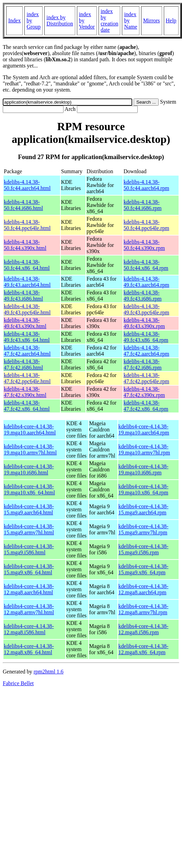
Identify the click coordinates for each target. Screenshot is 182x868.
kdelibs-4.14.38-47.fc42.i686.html (23, 364)
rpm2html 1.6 (49, 672)
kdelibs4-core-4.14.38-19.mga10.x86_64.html (29, 489)
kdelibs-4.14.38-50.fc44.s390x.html (25, 245)
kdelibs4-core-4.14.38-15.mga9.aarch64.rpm (144, 509)
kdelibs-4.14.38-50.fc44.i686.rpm (143, 205)
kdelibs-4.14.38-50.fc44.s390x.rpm (144, 245)
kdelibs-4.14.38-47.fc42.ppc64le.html (27, 378)
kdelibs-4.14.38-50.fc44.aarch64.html (27, 185)
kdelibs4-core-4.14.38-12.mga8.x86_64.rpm (144, 649)
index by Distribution (60, 20)
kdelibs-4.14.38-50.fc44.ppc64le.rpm (146, 225)
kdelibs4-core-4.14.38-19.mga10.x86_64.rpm (144, 489)
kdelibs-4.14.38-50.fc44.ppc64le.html (27, 225)
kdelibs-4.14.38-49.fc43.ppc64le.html (27, 309)
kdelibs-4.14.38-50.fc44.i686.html (23, 205)
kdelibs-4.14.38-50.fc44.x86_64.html (27, 265)
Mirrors (152, 20)
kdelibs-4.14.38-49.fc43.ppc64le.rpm (146, 309)
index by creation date (110, 20)
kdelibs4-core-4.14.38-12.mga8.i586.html (29, 629)
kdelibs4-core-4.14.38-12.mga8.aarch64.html (29, 589)
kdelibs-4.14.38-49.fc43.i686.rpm (143, 296)
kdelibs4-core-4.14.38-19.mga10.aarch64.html (30, 430)
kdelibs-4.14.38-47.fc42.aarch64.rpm (146, 351)
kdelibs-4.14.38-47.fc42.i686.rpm (143, 364)
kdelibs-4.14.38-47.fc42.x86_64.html (27, 406)
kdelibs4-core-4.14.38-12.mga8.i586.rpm (144, 629)
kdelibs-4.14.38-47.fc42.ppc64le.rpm (146, 378)
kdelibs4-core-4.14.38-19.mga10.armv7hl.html (30, 449)
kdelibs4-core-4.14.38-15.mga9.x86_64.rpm (144, 569)
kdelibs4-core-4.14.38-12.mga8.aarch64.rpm (144, 589)
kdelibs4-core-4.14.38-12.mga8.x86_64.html (29, 649)
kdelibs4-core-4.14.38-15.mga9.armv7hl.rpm (144, 529)
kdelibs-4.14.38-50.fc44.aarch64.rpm (146, 185)
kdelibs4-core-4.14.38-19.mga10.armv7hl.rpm (144, 449)
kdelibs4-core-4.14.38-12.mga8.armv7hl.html (29, 609)
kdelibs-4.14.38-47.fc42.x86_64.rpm (146, 406)
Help (171, 20)
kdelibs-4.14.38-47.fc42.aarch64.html (27, 351)
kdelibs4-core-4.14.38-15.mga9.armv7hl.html (29, 529)
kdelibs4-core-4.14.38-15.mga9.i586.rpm (144, 549)
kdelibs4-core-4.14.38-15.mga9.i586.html (29, 549)
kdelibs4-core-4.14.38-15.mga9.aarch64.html (29, 509)
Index (14, 20)
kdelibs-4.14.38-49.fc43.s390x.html (25, 323)
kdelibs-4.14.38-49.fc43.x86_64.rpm (146, 337)
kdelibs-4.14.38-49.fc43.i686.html (23, 296)
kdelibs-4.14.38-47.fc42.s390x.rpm (144, 392)
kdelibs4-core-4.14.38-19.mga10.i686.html (29, 469)
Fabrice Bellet (18, 683)
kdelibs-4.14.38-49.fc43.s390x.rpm (144, 323)
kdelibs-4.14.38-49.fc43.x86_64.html (27, 337)
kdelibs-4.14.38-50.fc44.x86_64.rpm (146, 265)
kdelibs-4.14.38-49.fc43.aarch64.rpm (146, 282)
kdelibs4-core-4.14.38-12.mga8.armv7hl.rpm (144, 609)
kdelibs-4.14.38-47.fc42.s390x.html (25, 392)
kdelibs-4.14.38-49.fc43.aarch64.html (27, 282)
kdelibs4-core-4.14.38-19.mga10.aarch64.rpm (144, 430)
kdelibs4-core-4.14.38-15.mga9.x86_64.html (29, 569)
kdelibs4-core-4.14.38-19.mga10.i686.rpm (144, 469)
